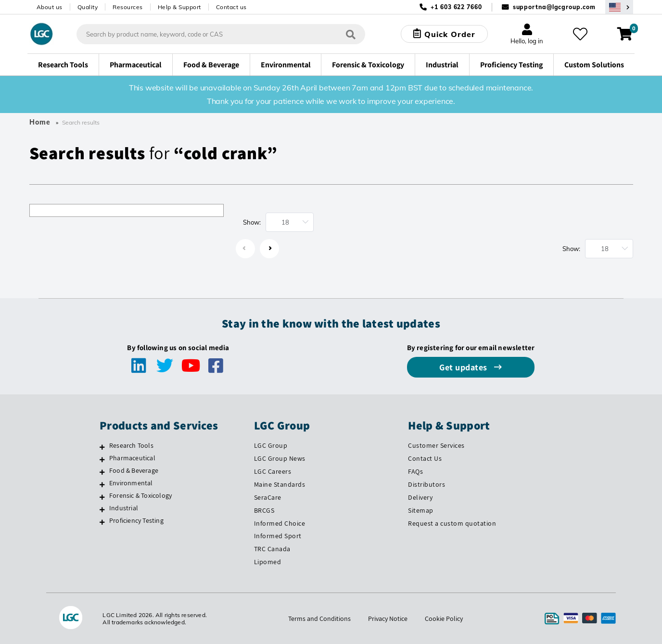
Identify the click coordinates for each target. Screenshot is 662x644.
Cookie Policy (444, 619)
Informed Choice (280, 523)
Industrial (124, 508)
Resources (128, 7)
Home (40, 122)
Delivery (420, 497)
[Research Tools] (102, 447)
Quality (88, 7)
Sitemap (421, 510)
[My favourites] (580, 34)
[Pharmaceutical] (102, 459)
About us (50, 7)
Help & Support (179, 7)
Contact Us (425, 458)
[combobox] (221, 34)
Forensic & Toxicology (140, 495)
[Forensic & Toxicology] (102, 497)
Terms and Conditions (319, 619)
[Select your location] (619, 7)
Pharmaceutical (132, 458)
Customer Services (436, 445)
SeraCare (268, 497)
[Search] (351, 34)
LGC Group (271, 445)
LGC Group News (280, 458)
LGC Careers (273, 471)
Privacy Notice (388, 619)
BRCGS (264, 510)
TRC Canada (272, 549)
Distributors (426, 484)
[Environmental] (102, 484)
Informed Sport (278, 536)
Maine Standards (280, 484)
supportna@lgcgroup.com (554, 7)
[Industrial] (102, 509)
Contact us (231, 7)
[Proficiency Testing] (102, 522)
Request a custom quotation (452, 523)
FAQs (415, 471)
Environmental (131, 483)
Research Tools (131, 445)
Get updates (464, 367)
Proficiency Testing (136, 520)
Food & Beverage (134, 470)
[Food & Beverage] (102, 472)
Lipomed (268, 562)
